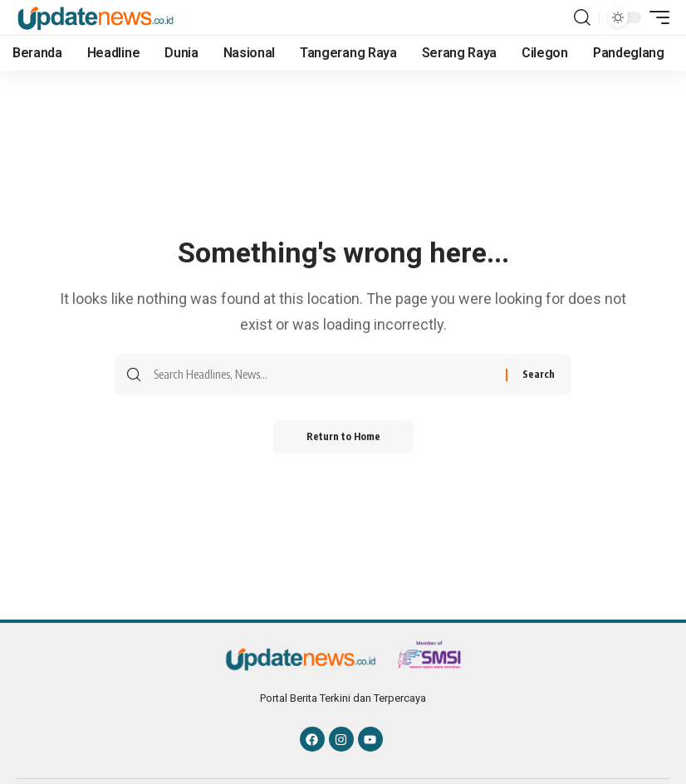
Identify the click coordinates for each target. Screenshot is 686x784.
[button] (582, 17)
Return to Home (343, 436)
